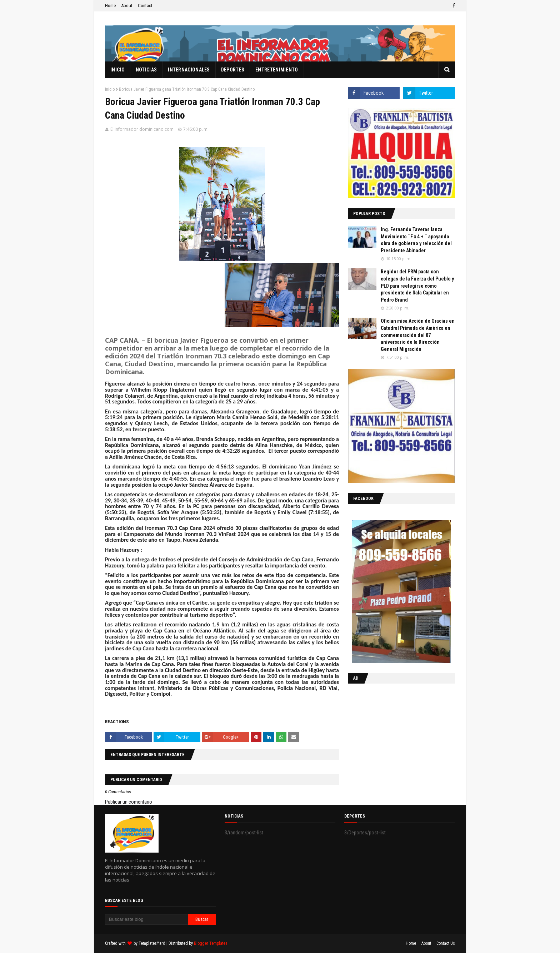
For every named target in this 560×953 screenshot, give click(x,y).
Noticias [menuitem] (146, 70)
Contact (145, 6)
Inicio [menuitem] (117, 70)
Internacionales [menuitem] (189, 70)
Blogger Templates (211, 943)
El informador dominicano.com (142, 129)
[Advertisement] (392, 735)
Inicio (110, 89)
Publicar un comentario (129, 802)
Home (110, 6)
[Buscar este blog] (147, 919)
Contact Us (446, 943)
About (127, 6)
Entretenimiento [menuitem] (277, 70)
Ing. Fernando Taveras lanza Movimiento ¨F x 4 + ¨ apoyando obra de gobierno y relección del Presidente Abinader (416, 240)
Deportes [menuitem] (233, 70)
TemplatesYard (152, 943)
